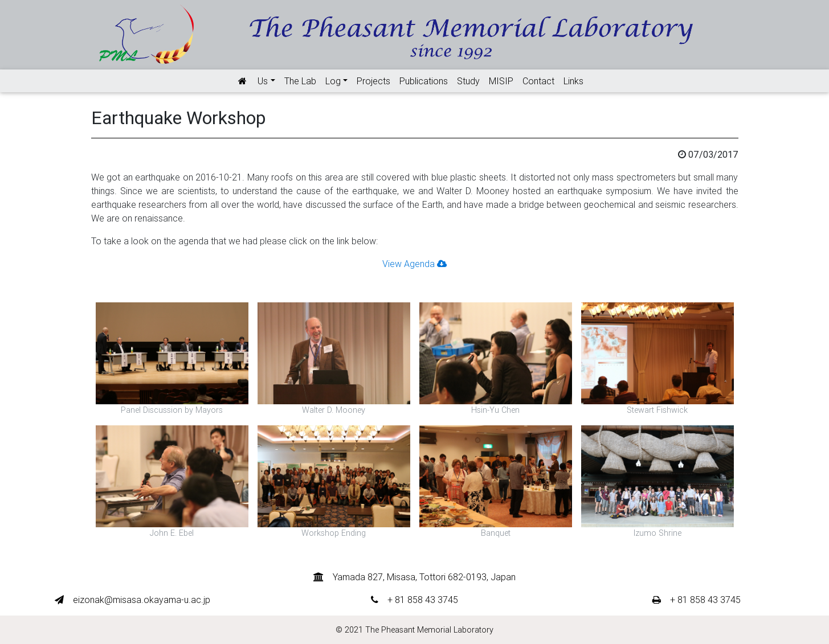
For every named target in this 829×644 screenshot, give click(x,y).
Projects (373, 81)
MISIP (501, 81)
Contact (538, 81)
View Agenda (414, 264)
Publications (424, 81)
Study (468, 81)
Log (333, 81)
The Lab (300, 81)
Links (573, 81)
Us (263, 81)
